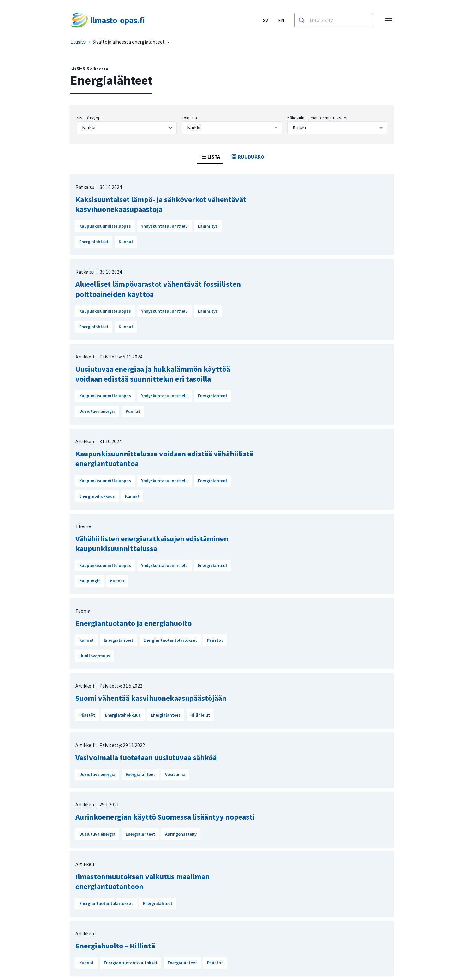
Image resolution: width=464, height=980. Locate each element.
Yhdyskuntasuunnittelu (164, 226)
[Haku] (302, 20)
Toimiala (189, 118)
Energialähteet (94, 242)
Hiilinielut (200, 715)
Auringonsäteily (181, 834)
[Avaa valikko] (389, 20)
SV (265, 20)
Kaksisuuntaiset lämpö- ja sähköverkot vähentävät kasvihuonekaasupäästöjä (161, 204)
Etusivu (78, 42)
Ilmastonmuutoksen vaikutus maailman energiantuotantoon (143, 881)
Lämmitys (208, 226)
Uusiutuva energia (97, 411)
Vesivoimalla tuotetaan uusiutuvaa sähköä (146, 758)
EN (281, 20)
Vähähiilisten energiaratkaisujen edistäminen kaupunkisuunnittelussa (152, 544)
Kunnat (126, 242)
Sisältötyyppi (89, 118)
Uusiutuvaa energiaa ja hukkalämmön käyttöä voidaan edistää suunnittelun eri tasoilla (153, 374)
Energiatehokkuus (97, 496)
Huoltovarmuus (95, 656)
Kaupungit (90, 581)
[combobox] (334, 20)
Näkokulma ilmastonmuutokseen (318, 118)
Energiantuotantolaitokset (170, 640)
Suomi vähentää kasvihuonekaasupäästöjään (151, 698)
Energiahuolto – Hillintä (115, 946)
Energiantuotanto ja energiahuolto (134, 623)
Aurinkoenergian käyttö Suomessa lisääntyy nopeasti (165, 817)
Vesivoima (175, 774)
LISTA (210, 157)
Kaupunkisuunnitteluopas (105, 226)
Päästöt (215, 640)
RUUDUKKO (247, 157)
